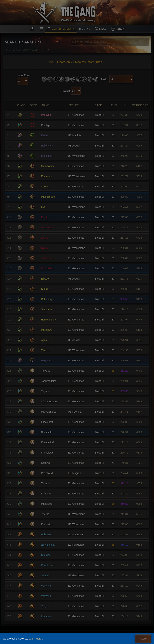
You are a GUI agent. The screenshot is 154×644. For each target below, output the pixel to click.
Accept (143, 639)
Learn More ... (36, 639)
